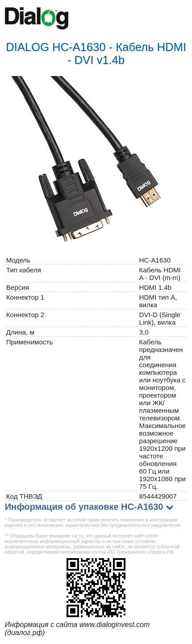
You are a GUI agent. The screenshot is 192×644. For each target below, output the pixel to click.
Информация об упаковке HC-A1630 (84, 507)
